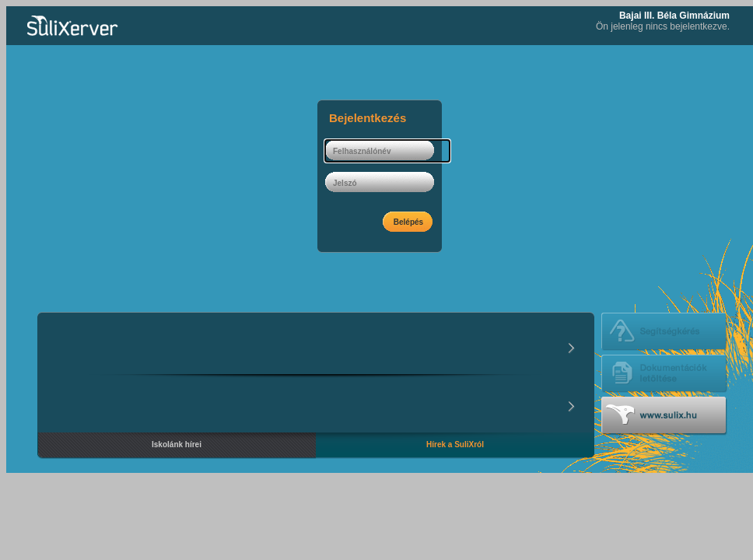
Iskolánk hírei (177, 444)
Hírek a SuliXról (455, 444)
